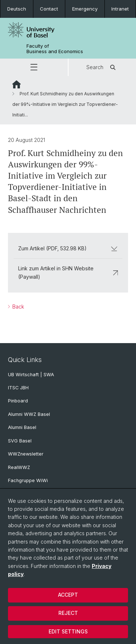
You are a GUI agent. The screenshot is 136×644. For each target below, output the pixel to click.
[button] (34, 67)
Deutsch (17, 9)
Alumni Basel (22, 427)
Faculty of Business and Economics (55, 49)
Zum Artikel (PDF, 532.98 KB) (68, 248)
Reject (68, 613)
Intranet (120, 9)
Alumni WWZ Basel (29, 414)
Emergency (85, 9)
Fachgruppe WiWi (28, 480)
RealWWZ (19, 467)
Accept (68, 595)
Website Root (17, 84)
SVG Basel (20, 441)
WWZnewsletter (26, 454)
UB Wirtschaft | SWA (31, 375)
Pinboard (18, 401)
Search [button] (102, 67)
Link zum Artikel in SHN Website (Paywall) (68, 272)
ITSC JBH (18, 388)
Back (17, 307)
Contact (49, 9)
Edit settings (68, 631)
